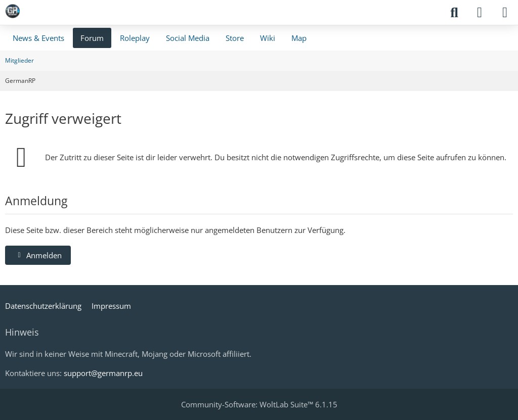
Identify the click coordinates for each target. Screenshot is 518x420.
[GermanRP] (13, 11)
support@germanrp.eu (103, 373)
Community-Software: (259, 404)
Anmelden (38, 255)
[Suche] (454, 13)
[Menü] (505, 13)
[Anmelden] (480, 13)
